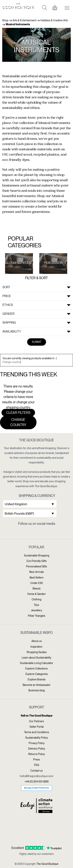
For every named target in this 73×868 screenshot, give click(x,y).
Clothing (36, 599)
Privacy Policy (37, 743)
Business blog (37, 690)
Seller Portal (37, 727)
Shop (5, 20)
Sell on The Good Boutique (37, 716)
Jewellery (36, 610)
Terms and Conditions (37, 732)
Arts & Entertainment (24, 20)
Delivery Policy (37, 749)
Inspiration (36, 647)
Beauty (37, 588)
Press (36, 759)
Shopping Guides (37, 652)
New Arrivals (36, 572)
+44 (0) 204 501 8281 (37, 782)
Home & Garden (36, 594)
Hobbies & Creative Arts (54, 20)
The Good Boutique (47, 864)
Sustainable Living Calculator (37, 663)
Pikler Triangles (37, 616)
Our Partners (36, 721)
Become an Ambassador (37, 685)
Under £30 (37, 583)
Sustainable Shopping (37, 555)
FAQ (37, 765)
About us (37, 641)
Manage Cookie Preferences (37, 788)
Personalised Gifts (36, 566)
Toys (36, 605)
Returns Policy (37, 754)
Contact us (36, 771)
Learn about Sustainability (36, 658)
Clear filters (18, 413)
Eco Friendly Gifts (37, 561)
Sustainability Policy (37, 738)
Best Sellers (36, 578)
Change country (11, 362)
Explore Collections (36, 669)
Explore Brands (37, 679)
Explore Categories (37, 674)
